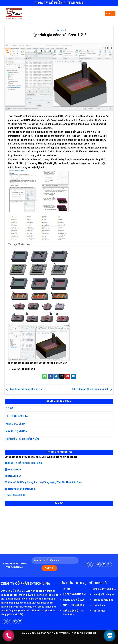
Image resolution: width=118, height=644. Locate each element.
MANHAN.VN (90, 633)
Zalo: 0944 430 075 (15, 495)
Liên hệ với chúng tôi (103, 594)
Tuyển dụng (99, 605)
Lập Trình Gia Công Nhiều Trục (24, 389)
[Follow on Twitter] (98, 565)
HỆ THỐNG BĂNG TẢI (17, 416)
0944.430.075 (13, 470)
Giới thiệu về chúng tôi (104, 589)
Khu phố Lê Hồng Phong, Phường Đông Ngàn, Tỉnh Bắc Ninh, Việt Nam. (43, 482)
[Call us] (109, 565)
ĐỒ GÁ (9, 408)
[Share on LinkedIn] (73, 376)
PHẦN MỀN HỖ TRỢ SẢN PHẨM (22, 439)
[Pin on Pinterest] (68, 376)
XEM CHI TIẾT (15, 615)
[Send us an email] (104, 565)
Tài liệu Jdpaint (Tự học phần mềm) (92, 389)
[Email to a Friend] (62, 376)
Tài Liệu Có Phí (59, 30)
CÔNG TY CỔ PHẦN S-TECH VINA (23, 463)
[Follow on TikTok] (93, 565)
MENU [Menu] (110, 13)
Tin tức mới (99, 611)
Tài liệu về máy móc (103, 600)
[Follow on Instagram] (9, 621)
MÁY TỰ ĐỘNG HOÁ (16, 431)
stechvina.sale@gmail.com (20, 489)
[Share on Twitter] (56, 376)
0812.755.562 (13, 476)
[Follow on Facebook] (87, 565)
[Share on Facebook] (50, 376)
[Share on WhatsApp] (45, 376)
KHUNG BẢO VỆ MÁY (16, 424)
